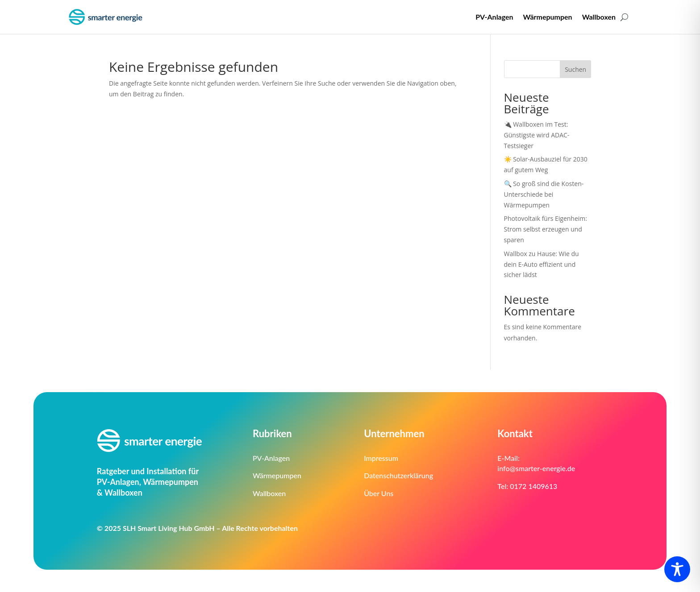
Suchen (575, 69)
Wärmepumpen (548, 17)
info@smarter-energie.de (536, 468)
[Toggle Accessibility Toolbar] (677, 569)
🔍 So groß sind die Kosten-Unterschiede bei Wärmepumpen (544, 194)
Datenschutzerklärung (398, 475)
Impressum (381, 458)
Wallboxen (599, 17)
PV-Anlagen (494, 17)
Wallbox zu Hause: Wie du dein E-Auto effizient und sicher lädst (542, 264)
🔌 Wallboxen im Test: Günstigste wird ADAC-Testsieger (537, 135)
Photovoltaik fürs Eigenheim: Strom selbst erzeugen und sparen (546, 229)
